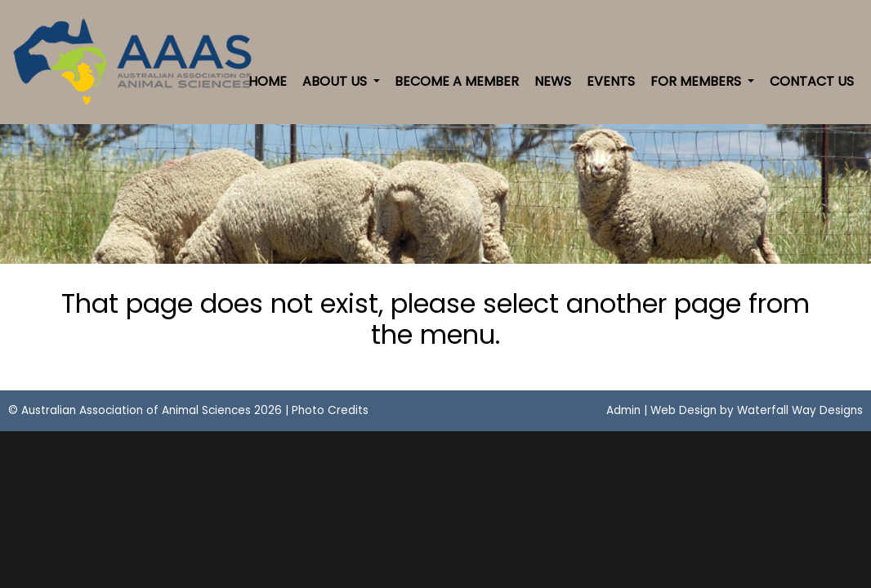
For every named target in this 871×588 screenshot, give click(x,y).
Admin (623, 410)
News (553, 81)
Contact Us (812, 81)
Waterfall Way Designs (800, 410)
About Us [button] (336, 81)
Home (268, 81)
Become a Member (457, 81)
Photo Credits (330, 410)
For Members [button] (697, 81)
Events (611, 81)
